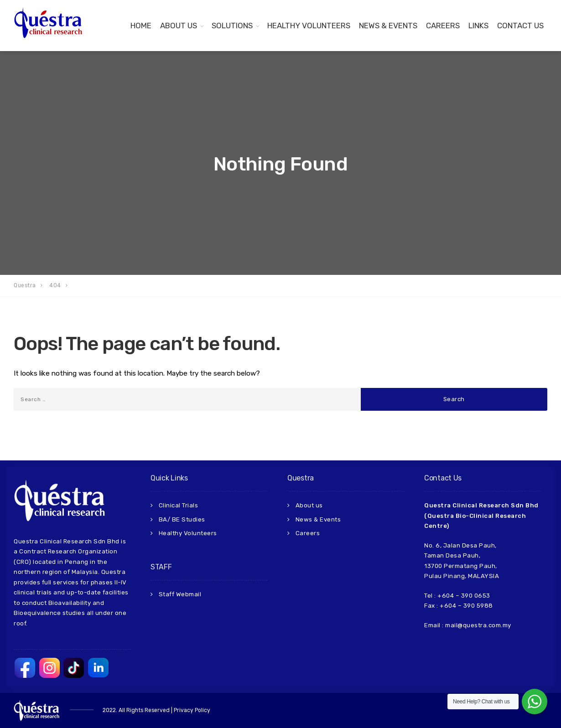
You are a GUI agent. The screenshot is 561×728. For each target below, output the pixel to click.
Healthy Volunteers (309, 26)
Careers (443, 26)
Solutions (232, 26)
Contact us (520, 26)
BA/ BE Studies (182, 519)
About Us (179, 26)
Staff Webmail (180, 594)
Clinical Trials (179, 505)
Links (478, 26)
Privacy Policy (192, 710)
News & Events (388, 26)
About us (309, 505)
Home (141, 26)
